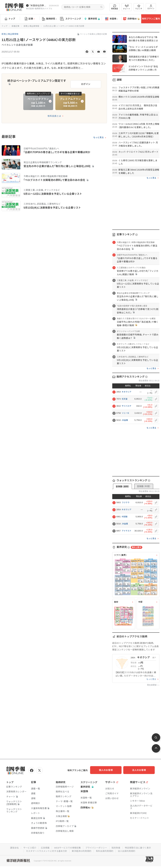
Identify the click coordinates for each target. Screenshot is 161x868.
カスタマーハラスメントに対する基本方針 (46, 850)
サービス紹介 (28, 847)
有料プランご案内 (151, 19)
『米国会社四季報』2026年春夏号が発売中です (38, 6)
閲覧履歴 (115, 7)
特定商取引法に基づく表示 (139, 847)
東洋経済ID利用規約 (82, 850)
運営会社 (12, 847)
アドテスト (127, 531)
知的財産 (117, 847)
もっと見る (99, 136)
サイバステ (126, 406)
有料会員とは (54, 115)
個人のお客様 (109, 770)
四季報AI (131, 19)
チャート (127, 7)
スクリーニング (71, 19)
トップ (10, 19)
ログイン (151, 7)
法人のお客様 (141, 770)
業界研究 (92, 19)
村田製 (125, 517)
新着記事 (15, 26)
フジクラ (126, 503)
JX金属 (125, 420)
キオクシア (126, 392)
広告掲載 (44, 847)
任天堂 (125, 399)
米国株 (112, 19)
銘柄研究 (49, 19)
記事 (30, 19)
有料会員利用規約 (105, 850)
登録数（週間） (122, 487)
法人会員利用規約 (128, 850)
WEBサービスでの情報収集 (67, 847)
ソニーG (125, 413)
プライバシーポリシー (97, 847)
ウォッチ (139, 7)
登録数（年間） (144, 486)
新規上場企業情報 (31, 26)
